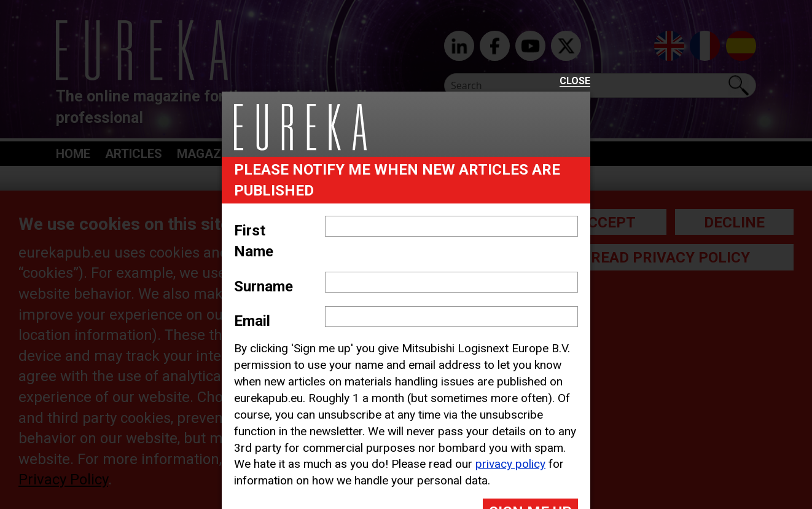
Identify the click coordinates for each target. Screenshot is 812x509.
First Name (254, 241)
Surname (264, 286)
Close (575, 81)
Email (252, 321)
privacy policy (510, 464)
